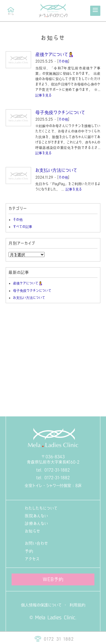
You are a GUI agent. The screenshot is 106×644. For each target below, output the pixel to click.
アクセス (32, 559)
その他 (63, 61)
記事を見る (44, 95)
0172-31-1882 (57, 470)
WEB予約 (53, 579)
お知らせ (33, 531)
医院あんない (36, 516)
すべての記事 (23, 226)
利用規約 (77, 605)
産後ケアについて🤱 (55, 54)
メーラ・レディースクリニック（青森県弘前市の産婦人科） (53, 11)
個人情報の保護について (41, 605)
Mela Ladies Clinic (55, 617)
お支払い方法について (56, 170)
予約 (29, 551)
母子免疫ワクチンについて (60, 112)
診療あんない (36, 523)
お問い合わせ (36, 543)
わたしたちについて (41, 508)
